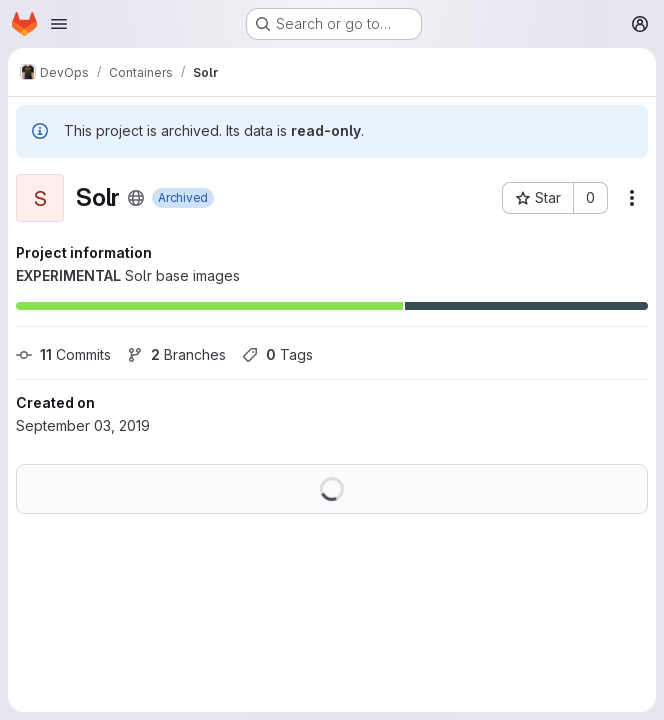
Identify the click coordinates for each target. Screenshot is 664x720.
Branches (176, 354)
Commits (63, 354)
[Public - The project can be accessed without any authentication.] (136, 198)
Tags (277, 354)
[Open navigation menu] (59, 24)
